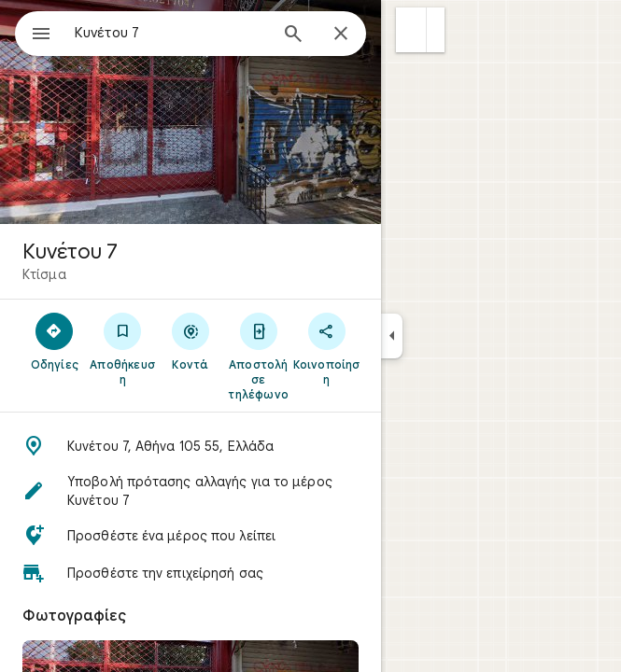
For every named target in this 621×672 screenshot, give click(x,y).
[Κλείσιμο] (341, 35)
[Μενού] (41, 35)
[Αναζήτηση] (293, 35)
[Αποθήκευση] (123, 348)
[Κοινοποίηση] (326, 348)
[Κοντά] (191, 341)
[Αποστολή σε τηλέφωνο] (258, 356)
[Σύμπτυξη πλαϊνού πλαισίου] (392, 336)
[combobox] (171, 33)
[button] (411, 30)
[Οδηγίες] (55, 341)
